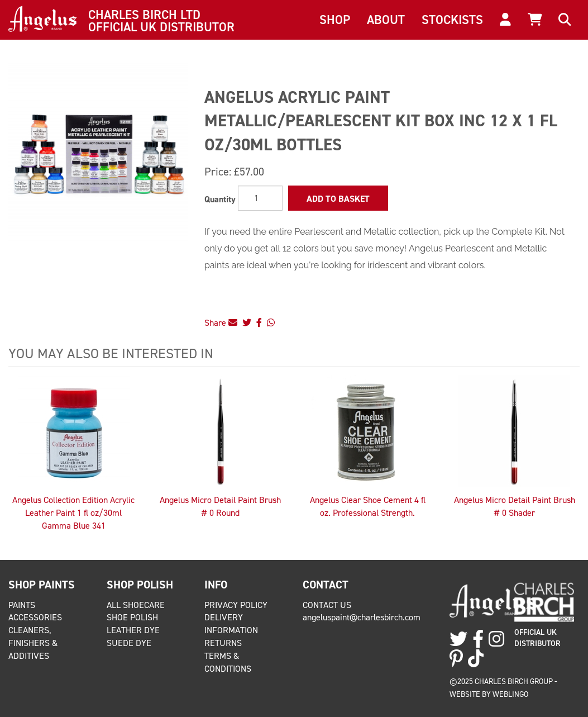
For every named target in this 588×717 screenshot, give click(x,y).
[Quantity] (260, 198)
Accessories (35, 617)
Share (221, 323)
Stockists (452, 20)
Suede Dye (129, 643)
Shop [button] (335, 20)
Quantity (220, 199)
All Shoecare (136, 605)
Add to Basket (338, 199)
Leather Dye (133, 630)
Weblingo (510, 694)
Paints (22, 605)
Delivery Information (231, 624)
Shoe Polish (132, 617)
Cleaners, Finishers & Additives (33, 643)
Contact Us (327, 605)
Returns (223, 643)
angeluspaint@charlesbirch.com (362, 617)
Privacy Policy (236, 605)
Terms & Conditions (228, 662)
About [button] (386, 20)
